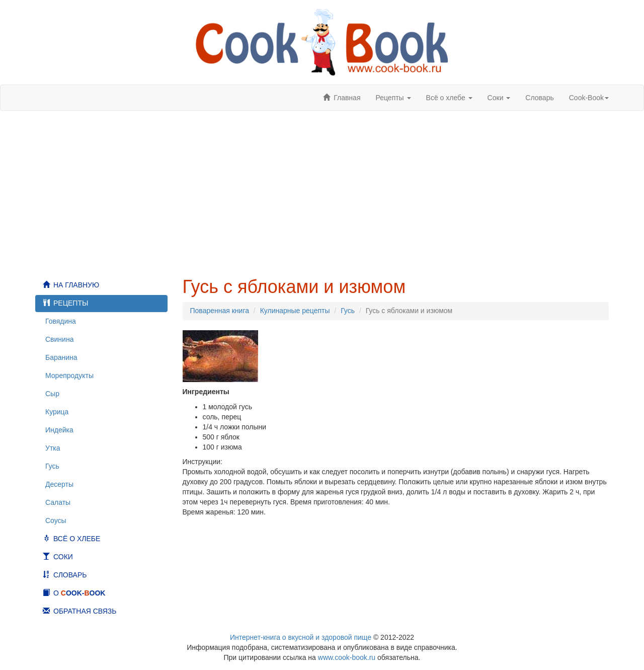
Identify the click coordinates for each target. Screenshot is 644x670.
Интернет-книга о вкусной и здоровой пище (301, 637)
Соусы (56, 520)
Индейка (59, 430)
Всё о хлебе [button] (449, 98)
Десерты (59, 484)
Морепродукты (69, 376)
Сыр (52, 394)
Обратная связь (85, 611)
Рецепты (71, 303)
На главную (76, 285)
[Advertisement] (322, 194)
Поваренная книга (220, 311)
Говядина (61, 321)
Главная (347, 98)
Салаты (58, 502)
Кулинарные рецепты (295, 311)
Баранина (61, 357)
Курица (57, 412)
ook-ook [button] (589, 98)
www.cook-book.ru (347, 657)
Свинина (59, 339)
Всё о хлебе (77, 539)
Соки (63, 557)
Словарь (539, 98)
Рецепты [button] (393, 98)
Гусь (52, 466)
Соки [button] (499, 98)
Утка (53, 448)
